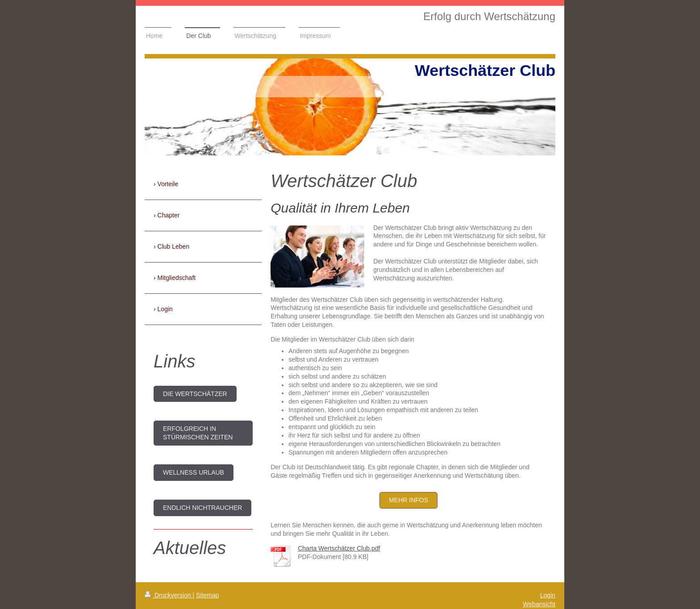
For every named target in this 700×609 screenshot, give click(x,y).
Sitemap (207, 595)
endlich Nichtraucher (202, 508)
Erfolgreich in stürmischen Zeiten (198, 433)
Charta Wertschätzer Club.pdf (339, 548)
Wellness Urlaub (194, 472)
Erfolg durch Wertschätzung (489, 16)
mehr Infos (408, 500)
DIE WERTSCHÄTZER (195, 394)
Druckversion (169, 595)
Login (548, 595)
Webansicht (539, 604)
